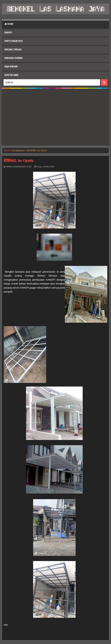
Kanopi (8, 32)
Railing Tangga (13, 49)
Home (9, 24)
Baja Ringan (11, 66)
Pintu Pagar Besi (14, 41)
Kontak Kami (11, 75)
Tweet (7, 159)
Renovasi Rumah (13, 58)
